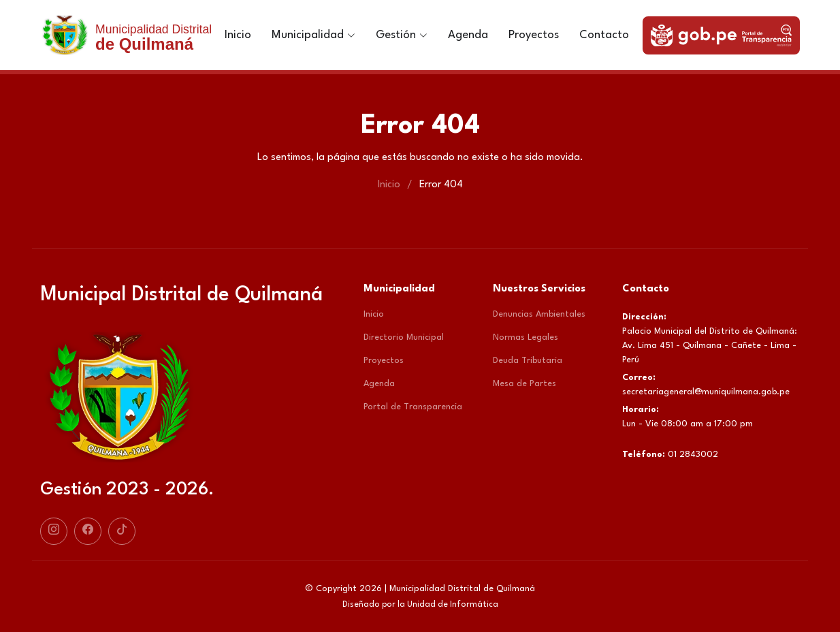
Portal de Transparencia (413, 407)
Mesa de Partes (524, 384)
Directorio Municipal (404, 337)
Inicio (238, 35)
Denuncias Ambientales (539, 314)
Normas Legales (526, 337)
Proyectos (534, 35)
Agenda (468, 35)
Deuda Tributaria (528, 361)
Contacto (604, 35)
